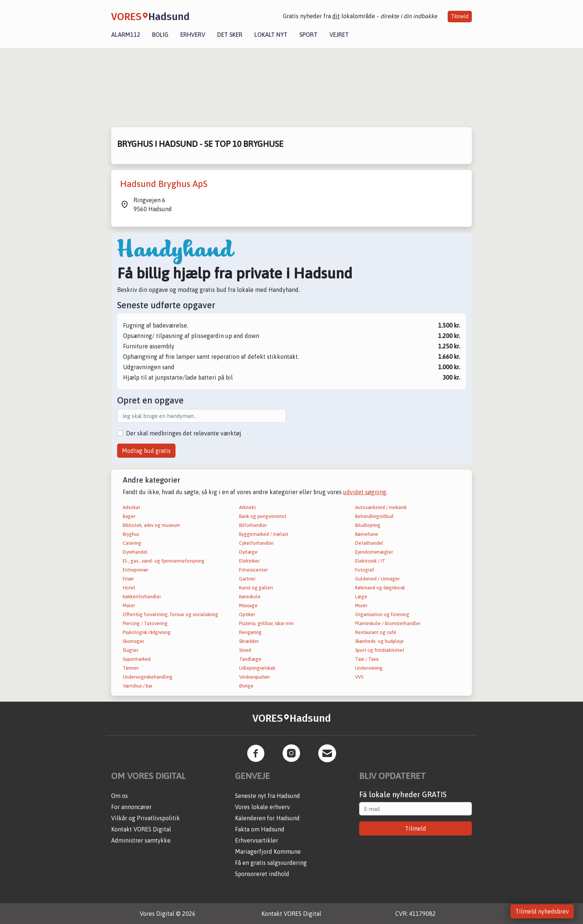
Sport (308, 35)
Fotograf (365, 570)
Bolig (160, 35)
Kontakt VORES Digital (141, 829)
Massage (248, 606)
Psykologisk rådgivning (147, 632)
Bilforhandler (253, 525)
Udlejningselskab (257, 668)
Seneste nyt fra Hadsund (268, 796)
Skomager (133, 641)
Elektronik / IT (370, 561)
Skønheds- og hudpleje (379, 641)
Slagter (131, 650)
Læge (361, 597)
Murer (361, 606)
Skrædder (249, 641)
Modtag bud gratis (146, 451)
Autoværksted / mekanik (381, 507)
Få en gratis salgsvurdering (271, 863)
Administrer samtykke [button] (141, 840)
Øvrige (246, 686)
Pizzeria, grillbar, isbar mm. (267, 623)
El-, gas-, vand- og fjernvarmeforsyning (164, 561)
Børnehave (367, 534)
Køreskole (250, 597)
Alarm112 (126, 35)
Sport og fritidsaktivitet (380, 650)
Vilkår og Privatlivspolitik (146, 818)
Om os (120, 796)
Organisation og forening (382, 614)
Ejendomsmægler (374, 552)
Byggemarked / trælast (264, 534)
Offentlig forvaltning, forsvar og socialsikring (170, 614)
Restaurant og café (376, 632)
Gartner (247, 579)
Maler (129, 606)
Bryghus (131, 534)
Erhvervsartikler (257, 840)
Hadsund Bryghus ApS (164, 184)
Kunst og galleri (256, 588)
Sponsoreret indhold (262, 874)
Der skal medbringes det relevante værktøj (184, 433)
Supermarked (137, 659)
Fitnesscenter (253, 570)
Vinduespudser (255, 677)
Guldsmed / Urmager (377, 579)
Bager (129, 516)
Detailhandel (369, 543)
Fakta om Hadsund (260, 829)
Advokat (131, 507)
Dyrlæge (248, 552)
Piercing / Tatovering (145, 623)
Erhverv (193, 35)
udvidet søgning (365, 492)
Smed (245, 650)
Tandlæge (250, 659)
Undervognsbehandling (148, 677)
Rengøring (250, 632)
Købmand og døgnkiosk (380, 588)
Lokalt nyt (271, 35)
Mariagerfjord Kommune (268, 851)
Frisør (128, 579)
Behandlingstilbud (374, 516)
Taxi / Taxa (367, 659)
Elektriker (249, 561)
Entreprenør (136, 570)
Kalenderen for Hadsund (267, 818)
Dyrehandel (135, 552)
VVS (359, 677)
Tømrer (131, 668)
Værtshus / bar (138, 686)
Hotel (129, 588)
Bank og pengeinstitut (263, 516)
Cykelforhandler (256, 543)
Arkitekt (247, 507)
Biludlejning (368, 525)
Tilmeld (460, 16)
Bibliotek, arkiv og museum (151, 525)
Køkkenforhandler (142, 597)
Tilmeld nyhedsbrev (542, 911)
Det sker (230, 35)
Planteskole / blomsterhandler (388, 623)
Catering (132, 543)
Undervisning (369, 668)
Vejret (339, 35)
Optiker (247, 614)
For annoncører (131, 807)
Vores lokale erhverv (262, 807)
